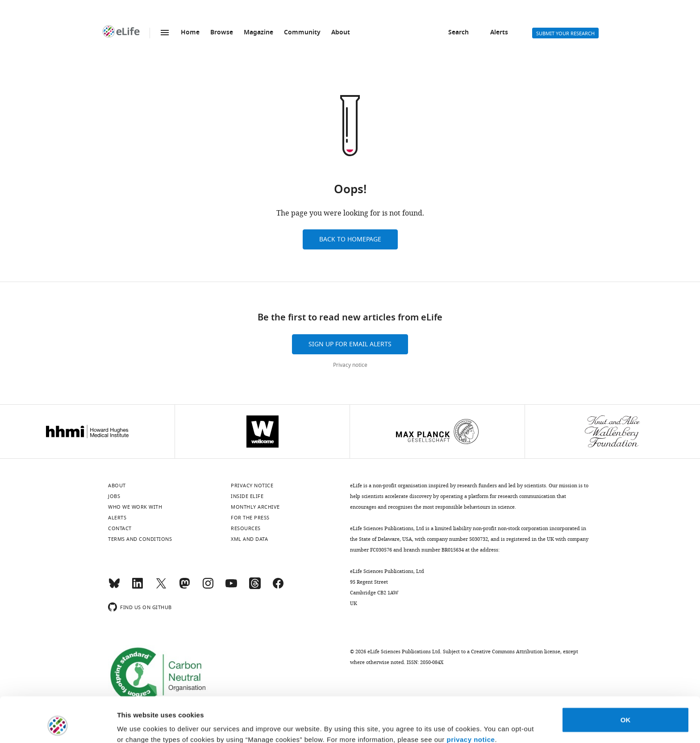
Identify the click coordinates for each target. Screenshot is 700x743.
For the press (250, 518)
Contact (120, 528)
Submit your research (565, 33)
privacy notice (471, 701)
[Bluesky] (114, 587)
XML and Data (249, 539)
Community (302, 33)
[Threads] (255, 587)
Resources (246, 528)
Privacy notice (350, 365)
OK (626, 681)
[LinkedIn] (137, 587)
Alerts (499, 33)
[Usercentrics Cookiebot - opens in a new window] (58, 726)
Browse (222, 33)
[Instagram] (208, 587)
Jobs (114, 496)
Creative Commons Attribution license (516, 652)
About (341, 33)
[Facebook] (278, 587)
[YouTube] (231, 587)
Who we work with (135, 507)
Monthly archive (255, 507)
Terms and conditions (140, 539)
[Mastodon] (184, 587)
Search (458, 33)
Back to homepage (350, 239)
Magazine (258, 33)
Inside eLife (247, 496)
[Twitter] (161, 587)
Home (190, 33)
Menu (165, 33)
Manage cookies (143, 725)
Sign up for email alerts (350, 344)
